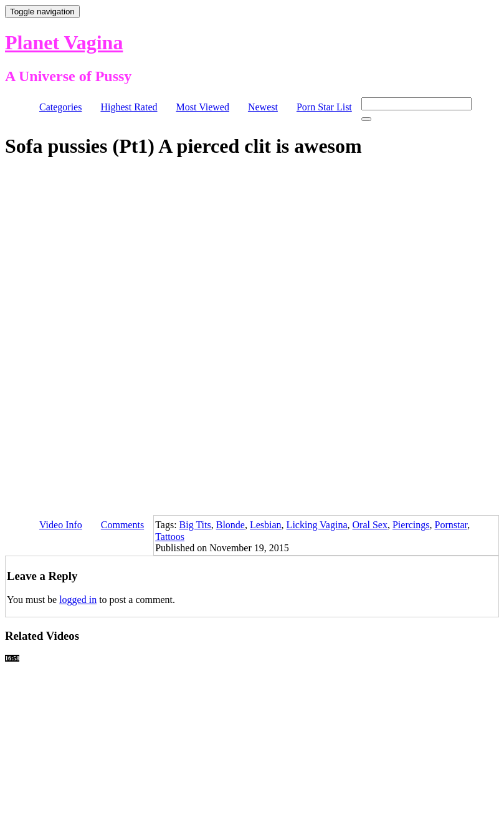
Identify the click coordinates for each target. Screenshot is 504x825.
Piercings (411, 525)
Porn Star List (324, 107)
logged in (78, 600)
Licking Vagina (317, 525)
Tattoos (170, 537)
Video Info (61, 525)
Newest (263, 107)
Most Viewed (203, 107)
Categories (60, 107)
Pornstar (451, 525)
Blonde (231, 525)
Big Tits (195, 525)
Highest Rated (129, 107)
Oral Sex (370, 525)
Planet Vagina (64, 42)
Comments (122, 525)
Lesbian (266, 525)
